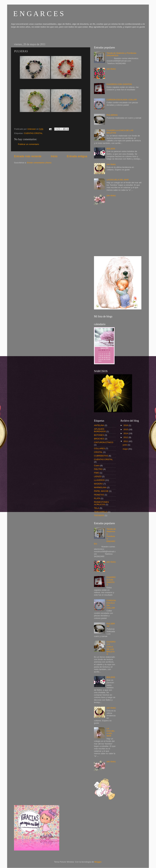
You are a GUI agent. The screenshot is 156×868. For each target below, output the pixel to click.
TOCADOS (99, 515)
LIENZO (98, 476)
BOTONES (99, 435)
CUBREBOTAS (101, 456)
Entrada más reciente (28, 156)
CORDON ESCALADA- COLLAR (122, 100)
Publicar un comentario (28, 144)
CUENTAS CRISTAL (33, 133)
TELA (97, 508)
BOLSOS (111, 149)
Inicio (54, 156)
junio (125, 445)
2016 (126, 425)
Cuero (97, 466)
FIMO (97, 473)
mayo (126, 449)
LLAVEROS (99, 480)
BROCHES (99, 439)
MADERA (98, 484)
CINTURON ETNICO (104, 442)
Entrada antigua (77, 156)
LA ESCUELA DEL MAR (118, 180)
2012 (126, 437)
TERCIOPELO (101, 512)
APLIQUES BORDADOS (100, 430)
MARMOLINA (100, 487)
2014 (126, 433)
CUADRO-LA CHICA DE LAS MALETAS (111, 648)
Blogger (98, 862)
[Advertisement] (117, 232)
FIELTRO (98, 469)
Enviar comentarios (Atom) (39, 163)
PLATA (97, 498)
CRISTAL (98, 452)
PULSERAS (112, 115)
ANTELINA (99, 425)
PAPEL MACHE (101, 491)
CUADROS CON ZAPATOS (119, 84)
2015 (126, 429)
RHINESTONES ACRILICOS (101, 503)
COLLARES (99, 448)
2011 (126, 441)
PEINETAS (99, 495)
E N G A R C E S (39, 14)
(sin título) (111, 69)
